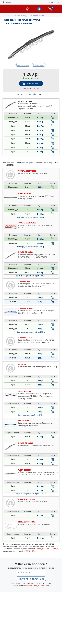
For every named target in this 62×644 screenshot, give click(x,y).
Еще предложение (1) (31, 217)
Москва (8, 2)
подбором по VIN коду (49, 549)
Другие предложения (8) (31, 276)
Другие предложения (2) (31, 332)
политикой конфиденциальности (37, 586)
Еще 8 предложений (31, 94)
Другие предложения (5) (31, 494)
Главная (6, 15)
